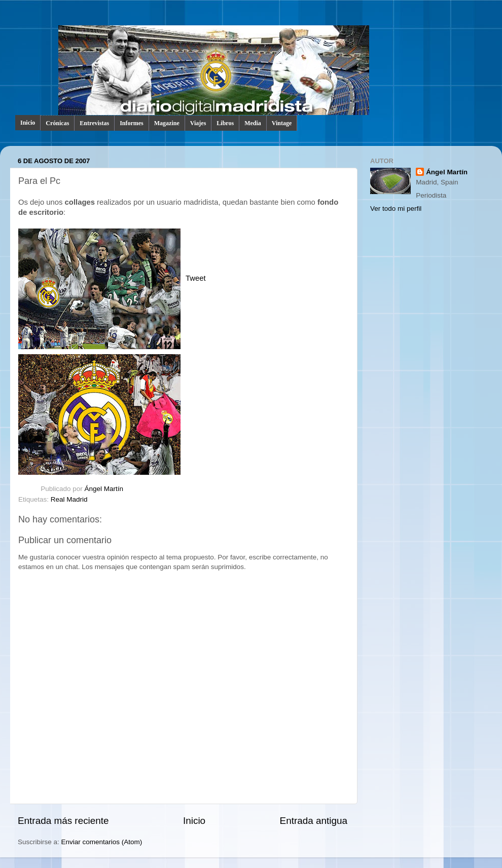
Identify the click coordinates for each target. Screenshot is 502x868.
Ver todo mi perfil (396, 209)
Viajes (198, 123)
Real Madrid (69, 499)
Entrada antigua (314, 821)
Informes (132, 123)
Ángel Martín (104, 489)
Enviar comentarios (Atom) (102, 842)
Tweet (196, 278)
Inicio (28, 123)
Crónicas (57, 123)
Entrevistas (94, 123)
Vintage (282, 123)
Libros (225, 123)
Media (253, 123)
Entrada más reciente (63, 821)
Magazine (167, 123)
